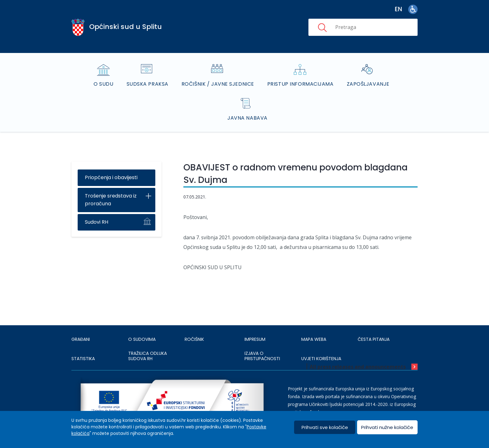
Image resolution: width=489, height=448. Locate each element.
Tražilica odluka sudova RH (148, 356)
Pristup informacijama (300, 84)
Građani (81, 339)
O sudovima (142, 339)
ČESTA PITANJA (374, 339)
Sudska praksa (148, 84)
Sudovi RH (97, 222)
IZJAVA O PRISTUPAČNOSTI (262, 356)
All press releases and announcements (358, 367)
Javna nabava (247, 118)
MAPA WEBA (314, 339)
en (398, 9)
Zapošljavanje (368, 84)
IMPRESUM (255, 339)
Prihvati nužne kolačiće (387, 427)
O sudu (103, 84)
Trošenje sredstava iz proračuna (111, 200)
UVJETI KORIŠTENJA (321, 359)
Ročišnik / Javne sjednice (218, 84)
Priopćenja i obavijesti (111, 177)
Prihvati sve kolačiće (325, 427)
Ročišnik (194, 339)
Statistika (83, 359)
